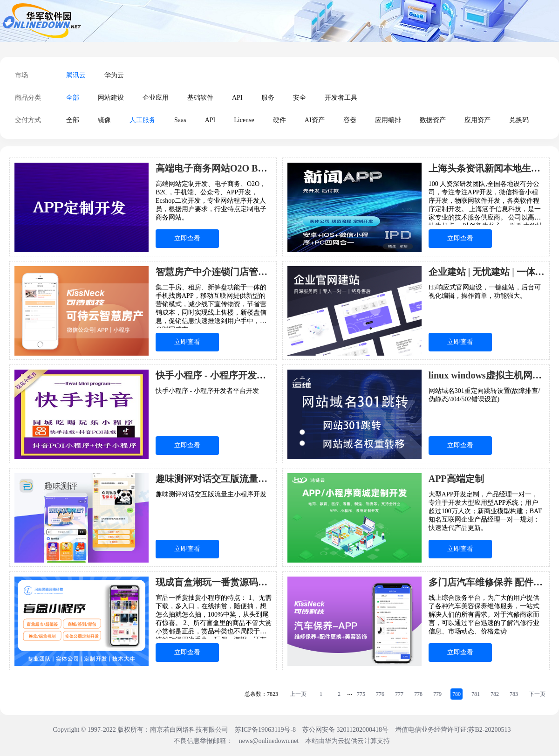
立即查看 (187, 238)
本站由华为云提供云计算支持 (348, 741)
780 (457, 694)
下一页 (537, 694)
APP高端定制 (456, 479)
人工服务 (143, 120)
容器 (350, 120)
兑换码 (519, 120)
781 (476, 694)
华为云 (114, 75)
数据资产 (433, 120)
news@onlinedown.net (269, 741)
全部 (73, 98)
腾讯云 (76, 75)
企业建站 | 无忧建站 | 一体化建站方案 (487, 272)
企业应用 (156, 98)
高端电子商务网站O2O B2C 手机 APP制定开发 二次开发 (214, 168)
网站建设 (111, 98)
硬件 (279, 120)
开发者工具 (341, 98)
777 (399, 694)
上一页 (298, 694)
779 (437, 694)
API (237, 98)
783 (514, 694)
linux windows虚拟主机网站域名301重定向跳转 (487, 375)
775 (361, 694)
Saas (180, 120)
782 (495, 694)
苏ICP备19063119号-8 (265, 730)
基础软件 (200, 98)
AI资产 (315, 120)
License (244, 120)
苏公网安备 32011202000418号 (346, 730)
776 (380, 694)
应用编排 (388, 120)
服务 (268, 98)
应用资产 (477, 120)
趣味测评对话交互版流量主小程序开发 (214, 479)
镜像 (104, 120)
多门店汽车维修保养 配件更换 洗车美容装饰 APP (487, 582)
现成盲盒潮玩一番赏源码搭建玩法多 (214, 582)
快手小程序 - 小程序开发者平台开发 (214, 375)
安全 (300, 98)
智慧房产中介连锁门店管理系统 (214, 272)
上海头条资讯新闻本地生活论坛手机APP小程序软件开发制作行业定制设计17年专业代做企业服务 (487, 168)
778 (418, 694)
